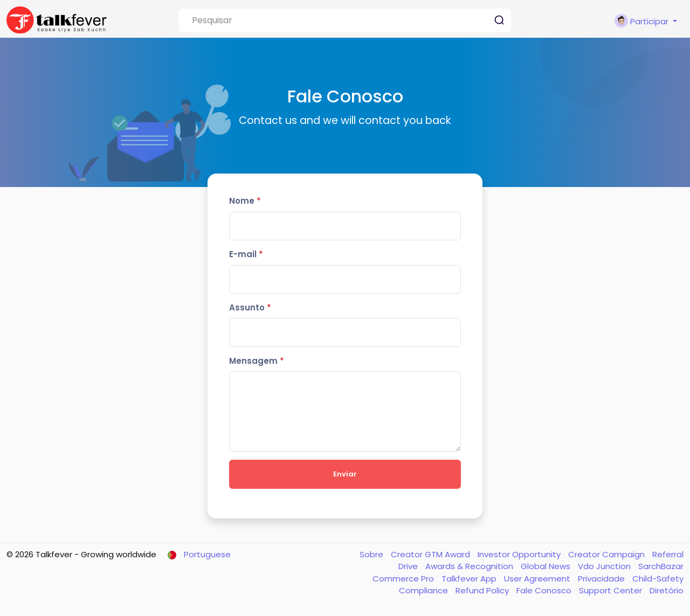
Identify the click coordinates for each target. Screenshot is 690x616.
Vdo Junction (605, 566)
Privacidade (602, 579)
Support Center (612, 590)
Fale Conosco (545, 590)
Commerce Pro (404, 579)
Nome (245, 201)
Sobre (372, 554)
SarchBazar (661, 566)
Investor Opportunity (520, 554)
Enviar (345, 474)
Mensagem (257, 361)
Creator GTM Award (432, 554)
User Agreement (538, 579)
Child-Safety (658, 579)
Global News (547, 566)
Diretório (667, 590)
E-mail (246, 254)
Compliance (425, 590)
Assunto (250, 307)
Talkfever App (470, 579)
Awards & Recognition (470, 566)
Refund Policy (483, 590)
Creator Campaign (608, 554)
